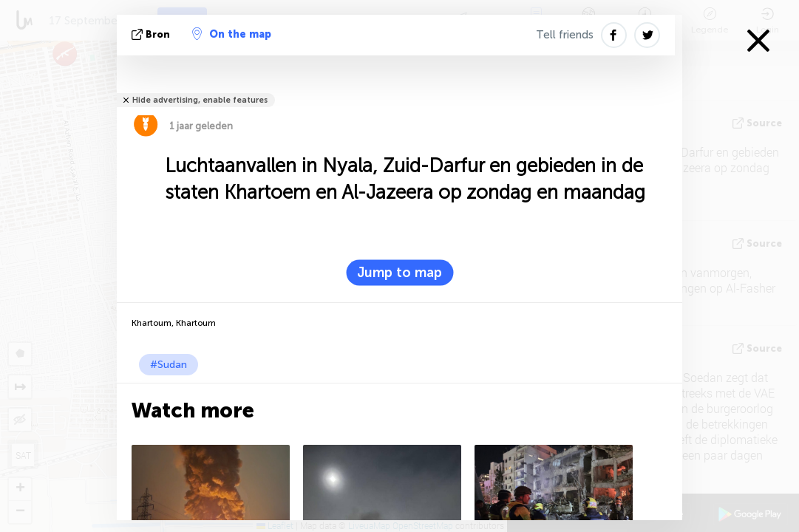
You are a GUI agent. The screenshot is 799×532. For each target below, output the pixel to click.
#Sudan (169, 365)
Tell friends (565, 35)
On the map (232, 34)
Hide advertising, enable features (200, 100)
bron (152, 34)
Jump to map (399, 273)
